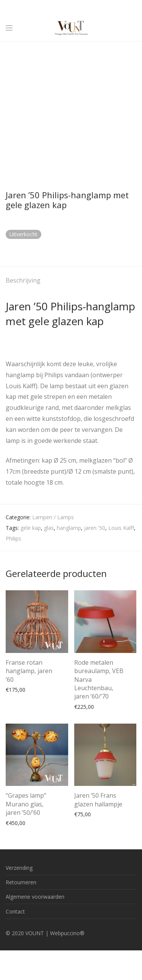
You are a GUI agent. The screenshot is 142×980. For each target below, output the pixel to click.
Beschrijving (23, 280)
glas (49, 528)
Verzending (19, 868)
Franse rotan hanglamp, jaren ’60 (29, 671)
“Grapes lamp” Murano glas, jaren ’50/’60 (26, 804)
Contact (15, 911)
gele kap (31, 528)
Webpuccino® (67, 933)
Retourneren (21, 882)
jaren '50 (95, 528)
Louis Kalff (121, 528)
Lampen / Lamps (53, 517)
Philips (13, 538)
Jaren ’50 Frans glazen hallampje (98, 800)
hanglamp (69, 528)
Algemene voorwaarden (35, 897)
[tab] (71, 281)
